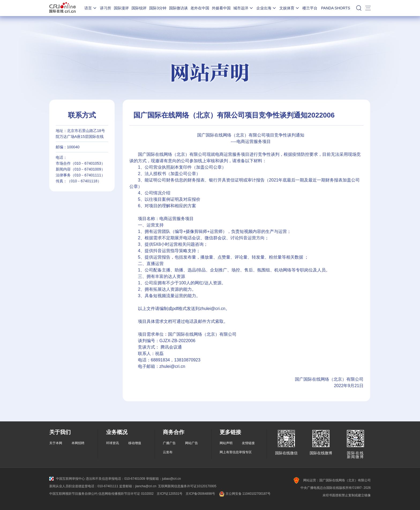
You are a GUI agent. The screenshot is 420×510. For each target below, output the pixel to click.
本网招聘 (78, 443)
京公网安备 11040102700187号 (244, 494)
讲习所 (106, 8)
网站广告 (192, 443)
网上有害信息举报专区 (236, 452)
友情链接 (248, 443)
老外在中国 (200, 8)
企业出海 (267, 8)
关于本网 (56, 443)
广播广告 (169, 443)
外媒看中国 (221, 8)
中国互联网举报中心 (67, 479)
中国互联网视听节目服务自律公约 (73, 494)
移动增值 (135, 443)
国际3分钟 (158, 8)
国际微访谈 (178, 8)
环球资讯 (112, 443)
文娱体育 (290, 8)
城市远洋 (243, 8)
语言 (91, 8)
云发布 (168, 452)
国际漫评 (121, 8)
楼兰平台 (310, 8)
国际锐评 (139, 8)
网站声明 (226, 443)
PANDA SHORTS (336, 8)
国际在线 (63, 8)
